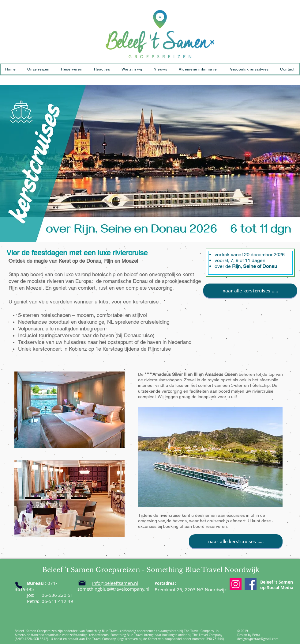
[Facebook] (251, 584)
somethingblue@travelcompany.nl (113, 589)
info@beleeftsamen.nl (115, 583)
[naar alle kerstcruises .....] (250, 291)
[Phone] (19, 585)
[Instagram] (236, 584)
